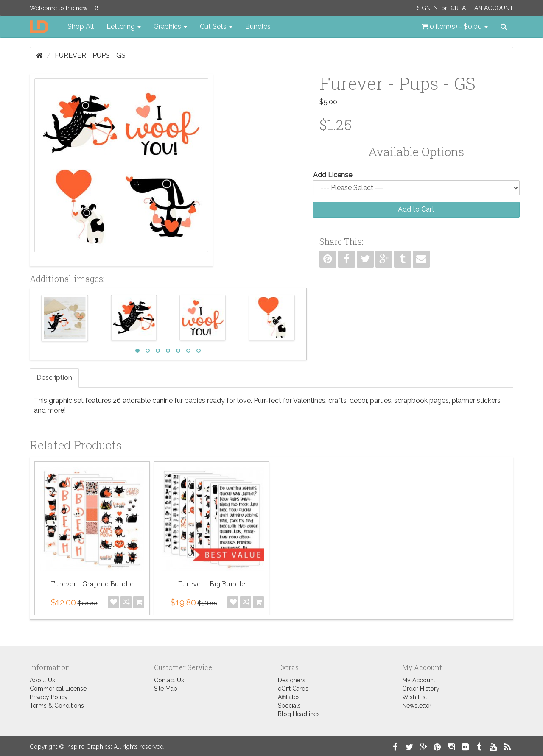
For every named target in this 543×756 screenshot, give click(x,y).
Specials (289, 706)
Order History (421, 689)
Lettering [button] (124, 27)
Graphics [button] (170, 27)
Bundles (258, 27)
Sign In (427, 8)
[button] (455, 27)
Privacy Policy (49, 697)
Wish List (415, 697)
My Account (419, 680)
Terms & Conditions (57, 706)
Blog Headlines (299, 714)
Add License (333, 175)
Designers (292, 680)
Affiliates (289, 697)
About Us (42, 680)
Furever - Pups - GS (90, 55)
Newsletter (417, 706)
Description (54, 378)
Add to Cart (416, 209)
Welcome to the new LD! (64, 8)
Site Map (166, 689)
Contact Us (169, 680)
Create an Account (482, 8)
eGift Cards (293, 689)
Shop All (81, 27)
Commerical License (58, 689)
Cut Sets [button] (216, 27)
